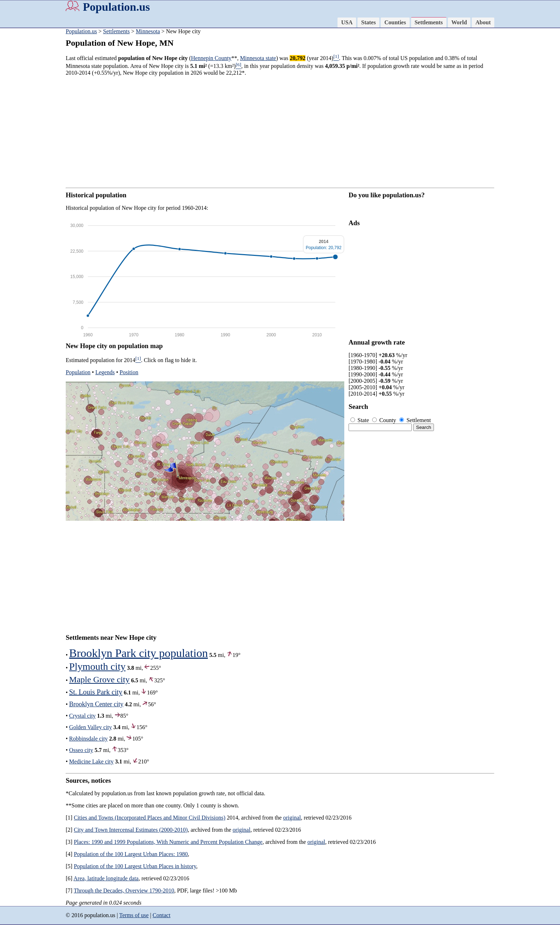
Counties (395, 22)
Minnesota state (258, 58)
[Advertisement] (29, 139)
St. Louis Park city (96, 692)
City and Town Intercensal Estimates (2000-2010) (131, 830)
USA (347, 22)
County (385, 420)
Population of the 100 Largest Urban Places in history (135, 866)
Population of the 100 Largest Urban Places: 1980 (131, 854)
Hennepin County (211, 58)
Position (129, 372)
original (292, 818)
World (459, 22)
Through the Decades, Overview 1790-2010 (124, 891)
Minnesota (148, 31)
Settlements (429, 22)
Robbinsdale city (89, 739)
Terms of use (134, 915)
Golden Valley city (91, 727)
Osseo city (81, 750)
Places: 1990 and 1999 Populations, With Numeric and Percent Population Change (168, 842)
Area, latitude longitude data (106, 878)
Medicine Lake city (91, 761)
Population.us (116, 7)
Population (78, 372)
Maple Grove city (99, 679)
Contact (161, 915)
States (368, 22)
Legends (105, 372)
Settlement (415, 420)
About (483, 22)
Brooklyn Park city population (139, 653)
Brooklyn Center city (96, 704)
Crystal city (82, 716)
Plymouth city (97, 666)
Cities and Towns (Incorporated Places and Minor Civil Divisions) (150, 818)
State (360, 420)
